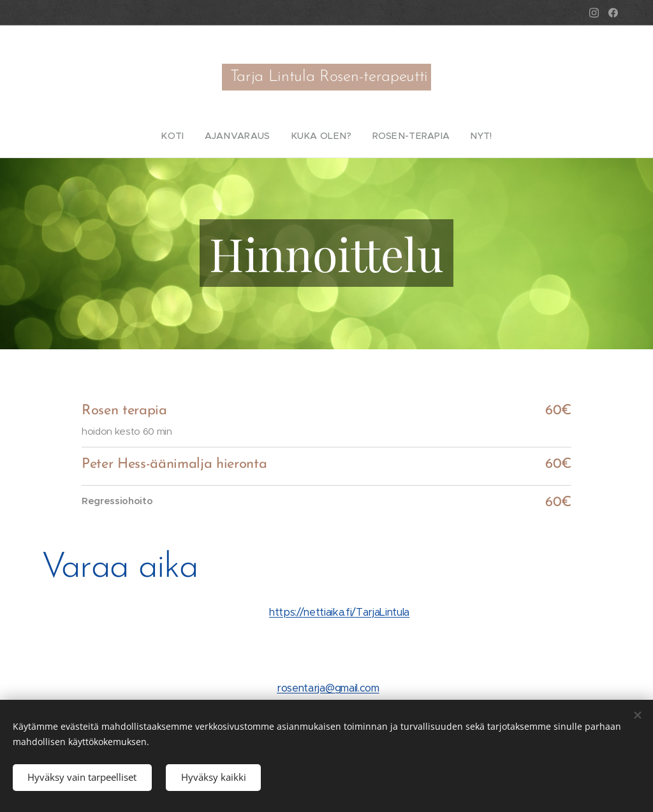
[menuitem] (188, 136)
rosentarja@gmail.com (328, 687)
